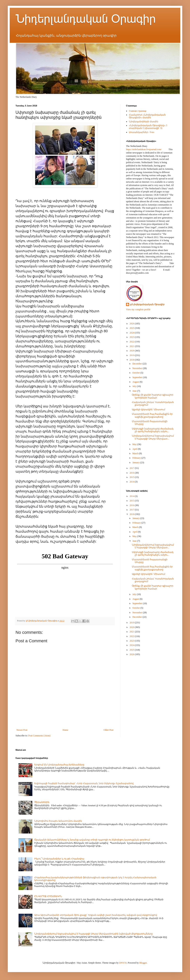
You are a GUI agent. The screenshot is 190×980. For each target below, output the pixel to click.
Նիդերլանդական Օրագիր (86, 19)
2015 (132, 477)
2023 (132, 337)
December (137, 364)
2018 (132, 360)
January (136, 463)
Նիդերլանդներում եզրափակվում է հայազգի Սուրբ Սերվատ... (153, 437)
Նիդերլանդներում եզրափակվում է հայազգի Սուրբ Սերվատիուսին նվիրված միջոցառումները (94, 934)
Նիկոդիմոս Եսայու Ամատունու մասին (58, 821)
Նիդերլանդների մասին (144, 122)
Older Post (108, 730)
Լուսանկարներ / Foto (142, 132)
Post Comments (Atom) (39, 736)
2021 (132, 346)
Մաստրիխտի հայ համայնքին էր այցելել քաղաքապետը (152, 415)
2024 (132, 333)
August (136, 382)
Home (65, 730)
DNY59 (123, 963)
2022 (132, 342)
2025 (132, 328)
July (135, 386)
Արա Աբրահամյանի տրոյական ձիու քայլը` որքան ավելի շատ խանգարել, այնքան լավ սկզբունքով (96, 915)
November (138, 368)
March (136, 453)
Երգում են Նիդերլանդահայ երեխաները (59, 765)
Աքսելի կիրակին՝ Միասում (149, 409)
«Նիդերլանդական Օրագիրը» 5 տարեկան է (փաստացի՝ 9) (148, 127)
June (135, 391)
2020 (132, 351)
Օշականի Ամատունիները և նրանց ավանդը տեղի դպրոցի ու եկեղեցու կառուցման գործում (92, 840)
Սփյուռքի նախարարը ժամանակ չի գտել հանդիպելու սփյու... (153, 430)
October (136, 373)
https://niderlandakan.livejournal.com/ (144, 149)
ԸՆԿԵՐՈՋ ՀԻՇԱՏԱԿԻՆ (48, 896)
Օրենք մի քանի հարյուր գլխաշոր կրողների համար (153, 396)
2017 (132, 468)
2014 (132, 482)
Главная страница (138, 111)
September (138, 377)
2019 (132, 355)
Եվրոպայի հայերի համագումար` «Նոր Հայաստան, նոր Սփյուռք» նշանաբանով (84, 783)
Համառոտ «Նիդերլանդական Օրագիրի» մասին (147, 116)
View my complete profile (138, 309)
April (135, 449)
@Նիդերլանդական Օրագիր (147, 304)
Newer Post (22, 730)
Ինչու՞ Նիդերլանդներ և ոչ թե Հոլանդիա (59, 859)
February (137, 458)
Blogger (143, 963)
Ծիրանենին (42, 802)
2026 (132, 324)
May (135, 444)
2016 (132, 473)
